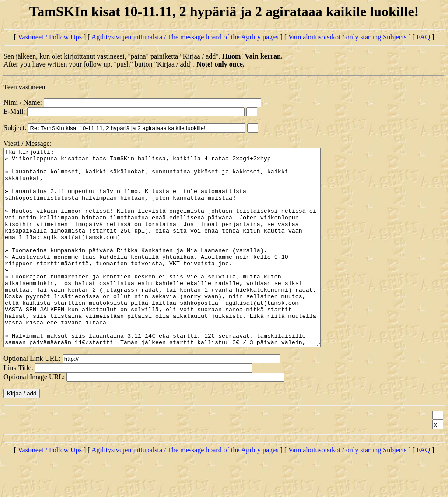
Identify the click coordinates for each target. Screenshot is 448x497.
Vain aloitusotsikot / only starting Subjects (348, 37)
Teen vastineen (24, 87)
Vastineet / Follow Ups (50, 37)
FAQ (423, 37)
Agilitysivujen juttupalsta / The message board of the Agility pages (185, 37)
